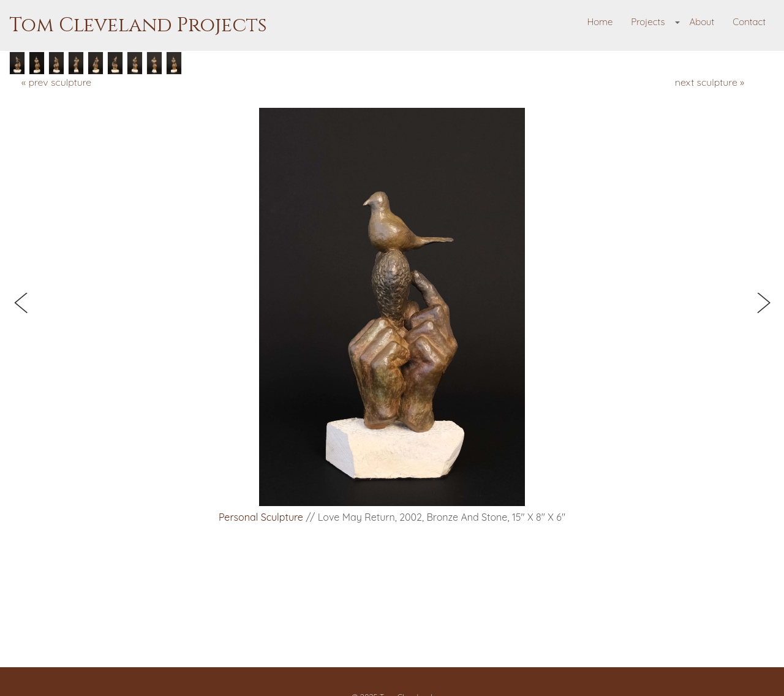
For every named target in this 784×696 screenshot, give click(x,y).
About (702, 22)
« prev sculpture (56, 82)
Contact (749, 22)
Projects (648, 22)
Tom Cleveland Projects (138, 25)
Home (600, 22)
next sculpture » (710, 82)
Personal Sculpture (261, 517)
